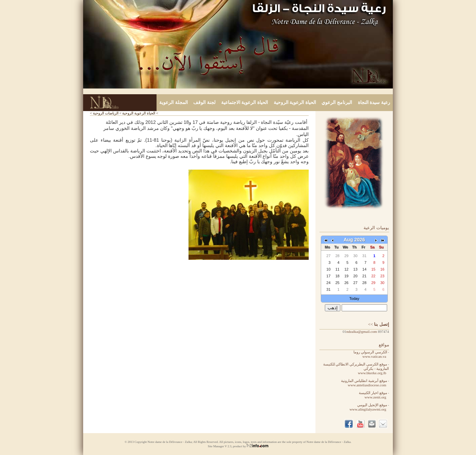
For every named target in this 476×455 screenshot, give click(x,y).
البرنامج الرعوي (337, 102)
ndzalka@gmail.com (362, 331)
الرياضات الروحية (106, 113)
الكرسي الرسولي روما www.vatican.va (371, 354)
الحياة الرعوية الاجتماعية (245, 102)
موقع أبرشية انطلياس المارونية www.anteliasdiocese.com (365, 383)
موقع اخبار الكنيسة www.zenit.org (374, 395)
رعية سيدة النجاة (374, 102)
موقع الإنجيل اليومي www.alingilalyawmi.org (369, 407)
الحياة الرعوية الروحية (295, 102)
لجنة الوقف (204, 102)
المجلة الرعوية (174, 102)
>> (378, 324)
